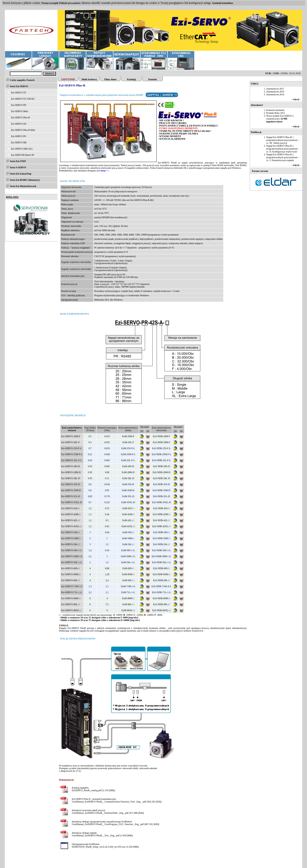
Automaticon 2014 (275, 94)
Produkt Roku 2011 (276, 113)
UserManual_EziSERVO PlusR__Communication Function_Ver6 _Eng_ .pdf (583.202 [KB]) (117, 802)
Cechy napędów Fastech (22, 80)
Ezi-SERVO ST (19, 93)
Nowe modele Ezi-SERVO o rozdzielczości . (280, 119)
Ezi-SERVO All (19, 124)
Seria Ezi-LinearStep (21, 174)
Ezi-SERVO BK (19, 142)
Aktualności (257, 105)
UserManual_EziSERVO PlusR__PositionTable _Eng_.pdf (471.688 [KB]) (108, 813)
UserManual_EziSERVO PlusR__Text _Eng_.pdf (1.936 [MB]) (102, 835)
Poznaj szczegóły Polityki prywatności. (61, 3)
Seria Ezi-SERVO (19, 86)
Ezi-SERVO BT (19, 105)
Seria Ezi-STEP (18, 161)
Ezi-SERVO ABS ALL (22, 149)
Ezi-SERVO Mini (20, 111)
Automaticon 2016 (275, 92)
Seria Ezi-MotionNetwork (23, 186)
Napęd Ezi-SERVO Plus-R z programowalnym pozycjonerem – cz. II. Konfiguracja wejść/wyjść (283, 149)
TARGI (254, 84)
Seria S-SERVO (18, 167)
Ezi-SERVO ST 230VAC (23, 99)
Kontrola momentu (275, 110)
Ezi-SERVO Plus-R (20, 118)
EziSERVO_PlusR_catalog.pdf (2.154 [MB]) (93, 790)
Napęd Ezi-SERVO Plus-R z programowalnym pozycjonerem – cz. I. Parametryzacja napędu (283, 157)
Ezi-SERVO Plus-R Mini (23, 130)
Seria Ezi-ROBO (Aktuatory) (25, 180)
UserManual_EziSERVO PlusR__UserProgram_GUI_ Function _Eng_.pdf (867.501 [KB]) (115, 824)
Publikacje (256, 132)
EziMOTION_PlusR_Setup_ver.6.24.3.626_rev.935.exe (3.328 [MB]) (105, 847)
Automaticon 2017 (275, 89)
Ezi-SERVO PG (19, 136)
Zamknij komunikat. (223, 3)
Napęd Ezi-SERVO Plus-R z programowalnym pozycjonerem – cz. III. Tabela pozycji (283, 140)
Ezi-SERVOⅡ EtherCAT (23, 155)
